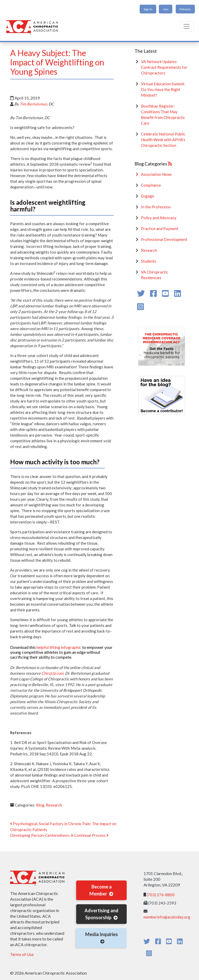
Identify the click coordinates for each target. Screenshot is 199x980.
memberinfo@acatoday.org (167, 917)
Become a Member (101, 890)
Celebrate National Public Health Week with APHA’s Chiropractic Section (163, 140)
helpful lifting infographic (59, 647)
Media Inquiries (102, 938)
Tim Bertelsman (33, 104)
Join (166, 9)
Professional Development (164, 239)
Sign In (148, 9)
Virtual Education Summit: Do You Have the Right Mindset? (163, 89)
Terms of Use (22, 954)
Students (149, 261)
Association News (156, 174)
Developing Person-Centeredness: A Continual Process (59, 835)
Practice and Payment (160, 229)
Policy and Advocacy (159, 218)
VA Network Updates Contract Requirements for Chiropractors (164, 67)
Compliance (151, 185)
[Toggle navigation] (187, 26)
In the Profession (156, 207)
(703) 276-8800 (161, 895)
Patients (185, 9)
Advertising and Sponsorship (101, 914)
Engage (148, 196)
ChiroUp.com (52, 673)
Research (54, 805)
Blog (40, 805)
